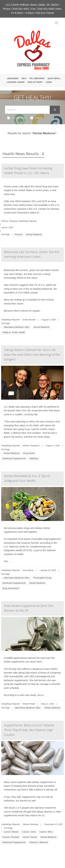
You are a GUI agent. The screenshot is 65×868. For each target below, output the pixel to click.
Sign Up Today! (35, 82)
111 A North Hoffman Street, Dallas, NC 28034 (32, 5)
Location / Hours (16, 82)
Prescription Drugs (43, 578)
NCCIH (27, 550)
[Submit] (55, 110)
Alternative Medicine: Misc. (17, 327)
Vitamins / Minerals (39, 842)
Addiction (34, 458)
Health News (17, 118)
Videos (37, 118)
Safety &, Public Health (14, 332)
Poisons (18, 234)
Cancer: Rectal (30, 837)
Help (24, 78)
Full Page (6, 235)
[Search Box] (27, 110)
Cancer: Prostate (11, 837)
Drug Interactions (11, 588)
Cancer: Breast (11, 832)
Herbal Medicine (34, 234)
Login (49, 82)
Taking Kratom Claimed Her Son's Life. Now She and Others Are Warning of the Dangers (32, 354)
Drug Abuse (29, 453)
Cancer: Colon (29, 832)
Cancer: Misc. (46, 832)
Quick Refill (54, 78)
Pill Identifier (37, 78)
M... (39, 213)
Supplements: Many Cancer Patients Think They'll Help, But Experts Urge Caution (29, 730)
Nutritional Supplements (14, 458)
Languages (13, 78)
